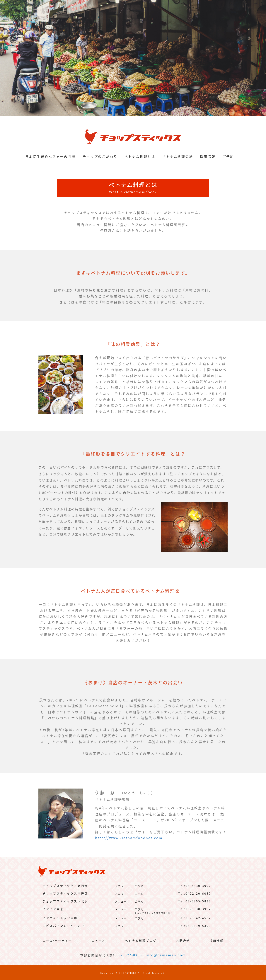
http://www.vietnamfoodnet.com (129, 838)
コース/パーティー (57, 941)
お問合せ (183, 941)
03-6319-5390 (198, 926)
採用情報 (208, 157)
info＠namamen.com (166, 955)
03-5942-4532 (198, 918)
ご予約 (228, 157)
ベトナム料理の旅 (178, 157)
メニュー (121, 886)
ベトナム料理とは (140, 157)
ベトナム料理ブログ (141, 941)
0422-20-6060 (198, 893)
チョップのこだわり (100, 157)
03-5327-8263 (129, 955)
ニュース (98, 941)
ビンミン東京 (53, 909)
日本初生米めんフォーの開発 (50, 157)
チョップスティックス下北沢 (65, 901)
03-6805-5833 (198, 901)
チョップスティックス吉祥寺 (65, 893)
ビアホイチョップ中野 (60, 918)
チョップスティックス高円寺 (65, 886)
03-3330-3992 (198, 886)
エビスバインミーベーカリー (65, 926)
